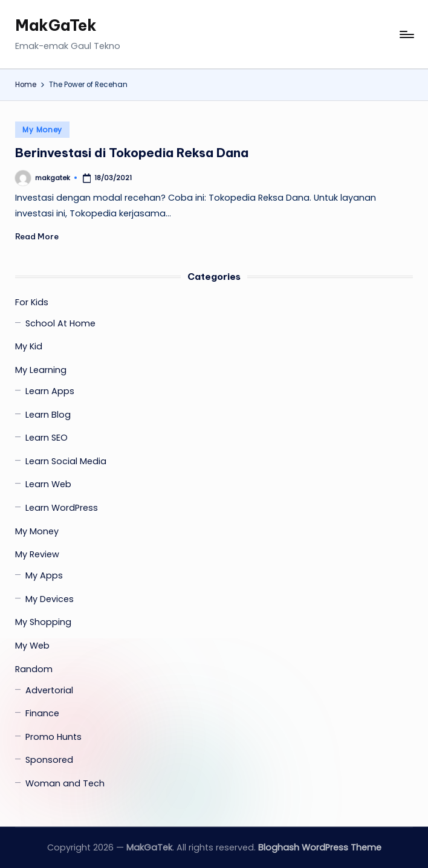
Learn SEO (47, 438)
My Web (32, 646)
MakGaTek (56, 25)
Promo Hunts (53, 737)
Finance (42, 713)
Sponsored (49, 760)
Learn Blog (48, 415)
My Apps (44, 575)
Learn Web (48, 484)
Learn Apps (50, 391)
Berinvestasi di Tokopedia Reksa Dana (132, 153)
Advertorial (49, 690)
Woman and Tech (65, 783)
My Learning (41, 370)
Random (34, 669)
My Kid (29, 346)
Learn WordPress (62, 508)
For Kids (32, 302)
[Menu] (406, 34)
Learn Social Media (66, 461)
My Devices (50, 599)
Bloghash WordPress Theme (320, 847)
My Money (42, 130)
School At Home (60, 323)
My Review (37, 554)
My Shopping (43, 622)
